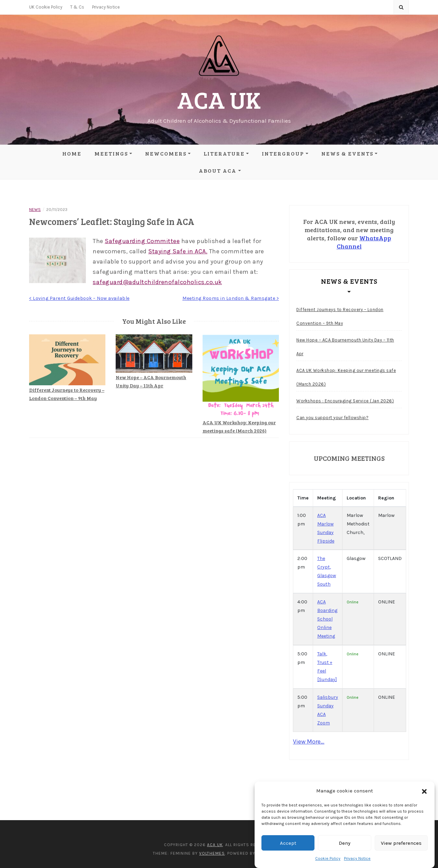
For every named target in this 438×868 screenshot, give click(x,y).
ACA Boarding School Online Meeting (327, 619)
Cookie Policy (328, 858)
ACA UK (219, 99)
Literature (224, 153)
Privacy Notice (357, 858)
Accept (288, 843)
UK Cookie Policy (46, 7)
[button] (424, 791)
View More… (309, 742)
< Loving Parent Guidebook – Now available (79, 298)
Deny (345, 843)
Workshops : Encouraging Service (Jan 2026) (345, 401)
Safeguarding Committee (142, 241)
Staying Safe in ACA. (178, 251)
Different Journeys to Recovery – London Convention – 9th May (340, 316)
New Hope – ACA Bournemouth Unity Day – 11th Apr (345, 347)
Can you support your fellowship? (332, 418)
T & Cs (77, 7)
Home (72, 153)
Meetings (111, 153)
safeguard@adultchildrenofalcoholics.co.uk (157, 282)
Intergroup (283, 153)
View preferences (401, 843)
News (35, 210)
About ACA (218, 170)
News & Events (347, 153)
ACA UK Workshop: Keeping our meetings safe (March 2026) (346, 377)
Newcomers (166, 153)
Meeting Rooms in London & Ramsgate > (231, 298)
